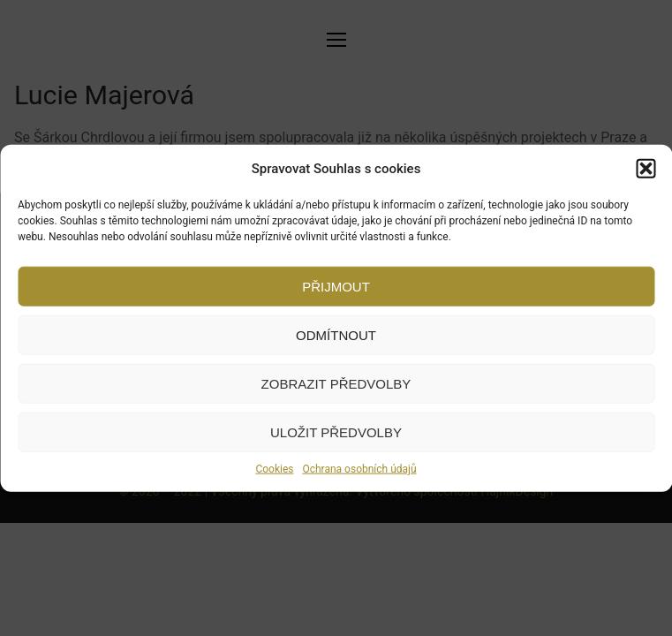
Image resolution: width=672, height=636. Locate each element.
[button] (646, 169)
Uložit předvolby (336, 432)
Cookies (274, 469)
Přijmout (336, 286)
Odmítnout (336, 334)
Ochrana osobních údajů (359, 469)
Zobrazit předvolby (336, 383)
